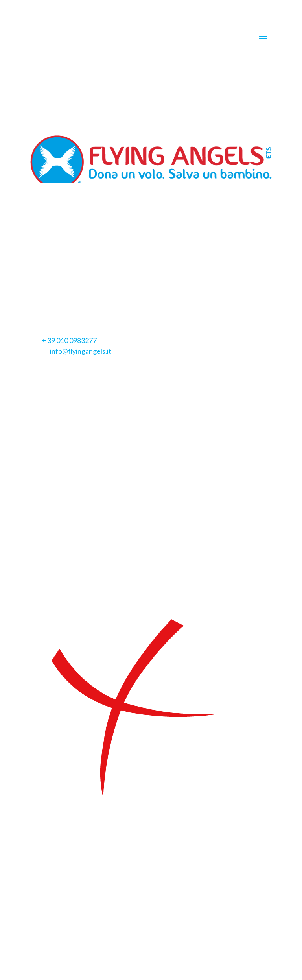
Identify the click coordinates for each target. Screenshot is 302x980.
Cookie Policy (98, 283)
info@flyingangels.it (81, 351)
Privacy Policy (52, 283)
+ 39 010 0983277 (69, 340)
